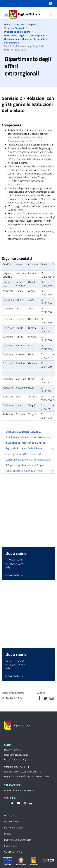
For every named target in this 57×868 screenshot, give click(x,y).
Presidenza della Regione (17, 32)
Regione (32, 24)
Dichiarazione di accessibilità (18, 840)
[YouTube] (17, 803)
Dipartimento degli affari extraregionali (25, 35)
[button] (51, 14)
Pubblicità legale (12, 821)
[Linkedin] (29, 803)
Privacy (8, 834)
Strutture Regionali (14, 28)
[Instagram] (23, 803)
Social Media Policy (13, 852)
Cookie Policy (10, 846)
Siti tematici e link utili (14, 828)
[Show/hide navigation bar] (6, 15)
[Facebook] (6, 803)
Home (7, 24)
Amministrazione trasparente (19, 790)
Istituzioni (19, 24)
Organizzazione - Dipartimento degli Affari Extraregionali (26, 41)
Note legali (9, 815)
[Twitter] (11, 803)
